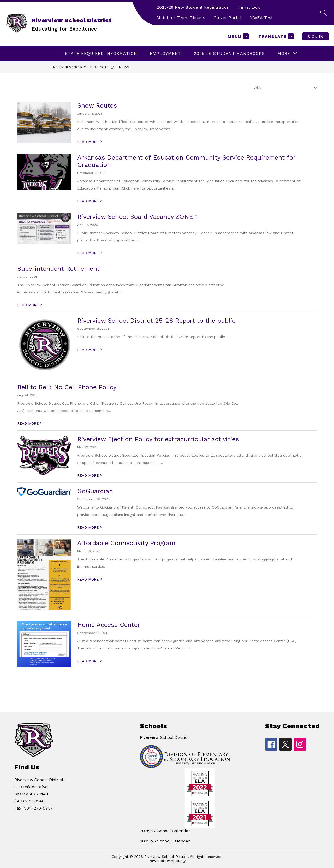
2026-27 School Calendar (165, 831)
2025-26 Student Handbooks (229, 53)
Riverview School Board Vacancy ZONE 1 (138, 217)
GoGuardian (95, 491)
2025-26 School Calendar (165, 841)
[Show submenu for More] (284, 54)
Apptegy (178, 861)
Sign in (315, 36)
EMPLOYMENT (166, 53)
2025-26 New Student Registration (193, 7)
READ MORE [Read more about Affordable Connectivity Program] (90, 579)
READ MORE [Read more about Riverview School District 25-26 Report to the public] (90, 350)
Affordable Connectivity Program (126, 543)
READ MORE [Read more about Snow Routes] (90, 142)
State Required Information (101, 53)
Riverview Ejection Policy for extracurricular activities (158, 439)
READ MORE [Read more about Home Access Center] (90, 661)
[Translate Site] (275, 36)
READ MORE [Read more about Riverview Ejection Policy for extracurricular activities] (90, 475)
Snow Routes (97, 105)
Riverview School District (80, 67)
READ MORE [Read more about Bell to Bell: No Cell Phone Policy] (30, 423)
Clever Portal (228, 18)
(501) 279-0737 (38, 808)
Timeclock (249, 7)
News (124, 67)
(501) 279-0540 (29, 801)
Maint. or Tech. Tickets (181, 18)
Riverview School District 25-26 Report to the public (156, 321)
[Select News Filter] (285, 88)
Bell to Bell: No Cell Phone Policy (67, 387)
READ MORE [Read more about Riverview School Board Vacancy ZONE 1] (90, 253)
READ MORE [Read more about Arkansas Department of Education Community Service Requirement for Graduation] (90, 201)
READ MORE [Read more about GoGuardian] (90, 527)
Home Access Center (109, 625)
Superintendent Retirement (58, 269)
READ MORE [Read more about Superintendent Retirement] (30, 305)
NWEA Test (261, 18)
